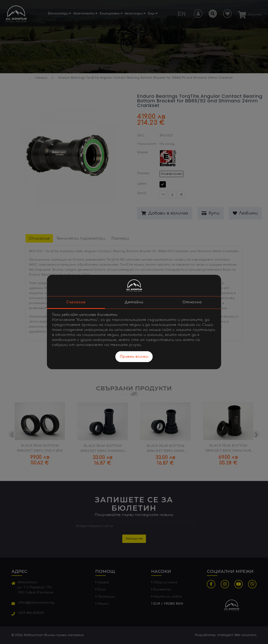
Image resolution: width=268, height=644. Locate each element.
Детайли (134, 302)
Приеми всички (134, 357)
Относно (192, 302)
